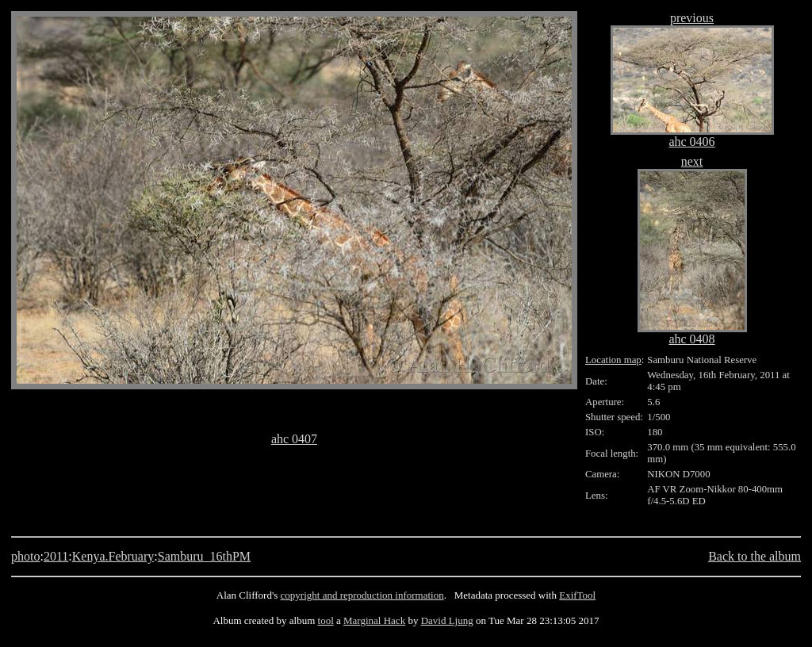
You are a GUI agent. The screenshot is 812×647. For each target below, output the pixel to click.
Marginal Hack (374, 620)
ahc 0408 (691, 339)
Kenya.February (113, 556)
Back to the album (755, 556)
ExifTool (577, 595)
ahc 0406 (691, 142)
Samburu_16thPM (204, 556)
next (692, 161)
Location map (613, 360)
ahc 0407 (294, 439)
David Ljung (447, 620)
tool (326, 620)
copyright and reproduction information (362, 595)
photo (25, 556)
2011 (56, 556)
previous (692, 18)
